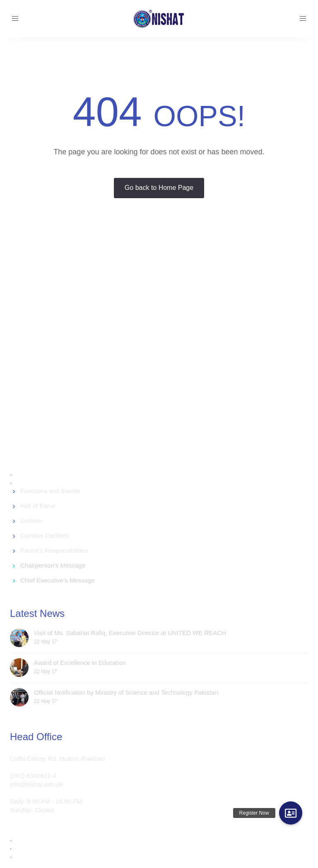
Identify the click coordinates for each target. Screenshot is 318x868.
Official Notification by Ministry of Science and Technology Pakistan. (127, 692)
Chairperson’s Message (53, 565)
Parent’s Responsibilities (54, 550)
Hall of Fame (38, 506)
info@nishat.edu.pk (37, 784)
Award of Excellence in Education (80, 663)
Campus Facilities (45, 536)
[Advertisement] (164, 351)
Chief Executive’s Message (58, 580)
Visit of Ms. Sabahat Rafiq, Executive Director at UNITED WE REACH (130, 633)
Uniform (31, 521)
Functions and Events (50, 491)
